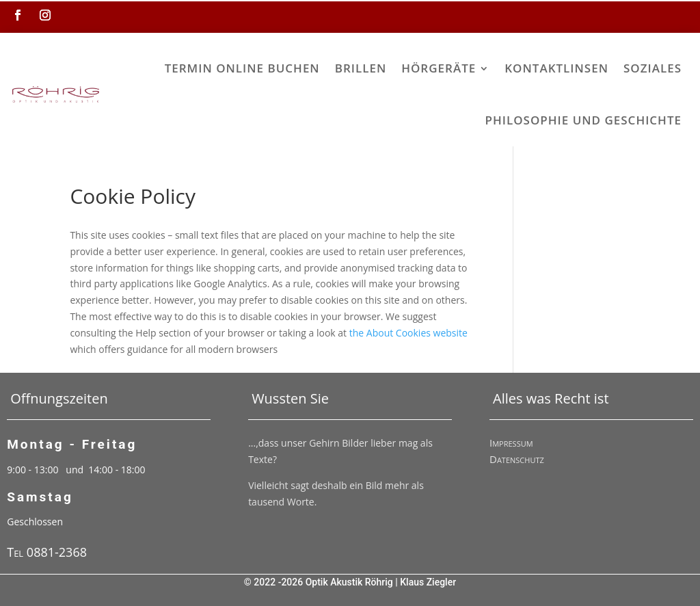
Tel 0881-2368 (47, 552)
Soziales (652, 68)
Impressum (511, 443)
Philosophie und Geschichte (583, 120)
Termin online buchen (242, 68)
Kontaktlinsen (556, 68)
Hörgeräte (439, 68)
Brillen (361, 68)
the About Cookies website (408, 333)
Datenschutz (517, 459)
